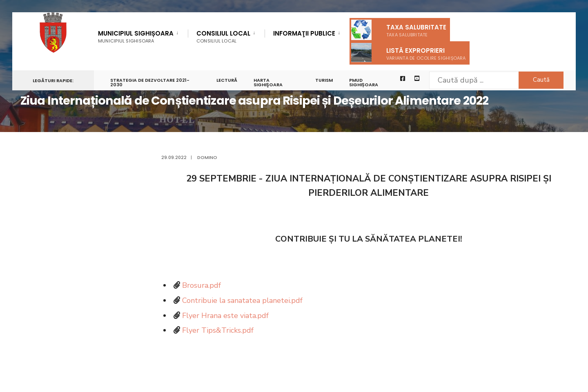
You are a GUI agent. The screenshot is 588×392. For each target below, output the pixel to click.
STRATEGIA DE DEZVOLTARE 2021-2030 (150, 82)
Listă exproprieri (409, 53)
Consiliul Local (223, 37)
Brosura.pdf (202, 285)
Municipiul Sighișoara (136, 37)
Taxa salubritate (399, 30)
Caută (541, 80)
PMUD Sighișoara (364, 82)
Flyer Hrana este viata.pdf (225, 316)
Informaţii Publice (304, 34)
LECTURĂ (227, 80)
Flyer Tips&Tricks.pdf (218, 330)
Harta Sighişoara (268, 82)
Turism (324, 80)
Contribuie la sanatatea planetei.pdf (242, 300)
